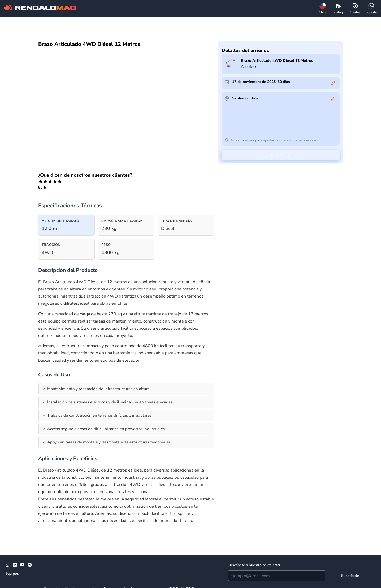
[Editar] (333, 83)
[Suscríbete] (350, 576)
